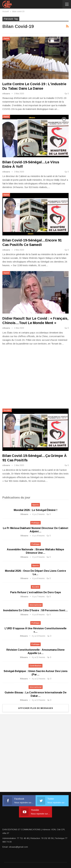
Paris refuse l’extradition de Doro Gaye (36, 592)
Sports (36, 505)
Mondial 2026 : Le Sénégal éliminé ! (35, 510)
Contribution (35, 666)
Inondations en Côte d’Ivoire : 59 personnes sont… (35, 610)
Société (7, 410)
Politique (35, 523)
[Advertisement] (35, 376)
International (36, 605)
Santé (6, 38)
